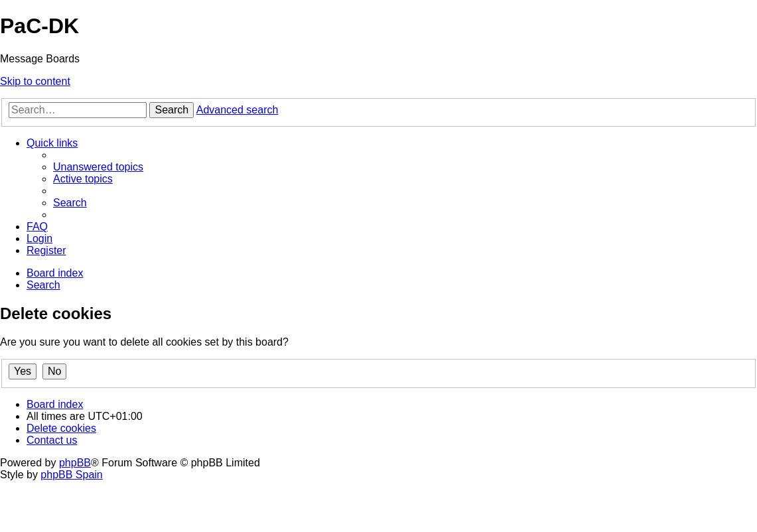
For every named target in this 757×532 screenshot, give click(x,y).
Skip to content (35, 81)
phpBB (75, 463)
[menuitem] (98, 167)
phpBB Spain (71, 475)
